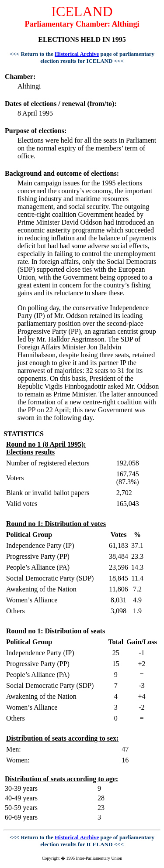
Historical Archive (77, 54)
